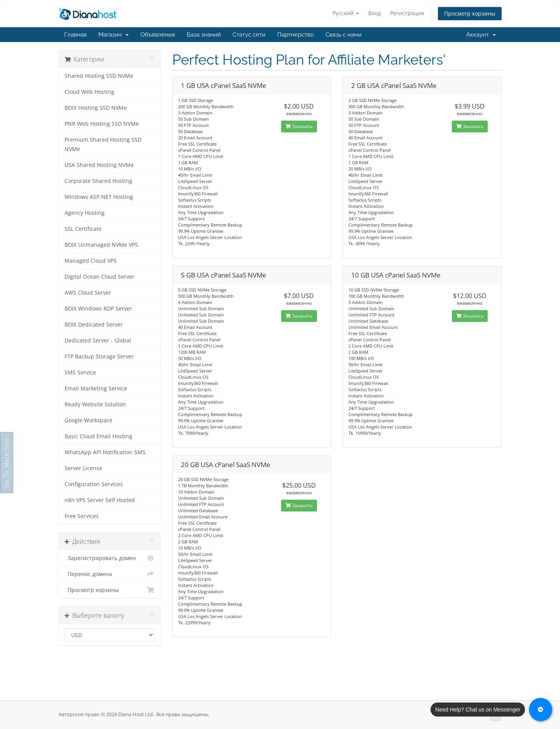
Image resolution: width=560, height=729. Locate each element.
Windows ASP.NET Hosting (99, 197)
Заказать (299, 126)
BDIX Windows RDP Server (98, 309)
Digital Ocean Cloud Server (100, 277)
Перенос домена (109, 574)
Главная (75, 35)
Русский (346, 13)
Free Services (82, 516)
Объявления (158, 35)
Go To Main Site (7, 463)
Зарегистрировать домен (109, 558)
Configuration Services (94, 484)
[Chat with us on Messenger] (541, 710)
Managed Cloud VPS (91, 261)
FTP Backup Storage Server (99, 357)
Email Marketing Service (96, 388)
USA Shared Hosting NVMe (99, 165)
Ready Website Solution (95, 404)
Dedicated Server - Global (98, 341)
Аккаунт (481, 35)
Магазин (114, 35)
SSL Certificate (83, 229)
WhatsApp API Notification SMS (105, 452)
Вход (374, 13)
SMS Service (80, 372)
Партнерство (296, 35)
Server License (83, 468)
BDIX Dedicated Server (94, 325)
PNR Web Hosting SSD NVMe (102, 124)
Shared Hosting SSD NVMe (99, 76)
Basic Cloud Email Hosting (98, 436)
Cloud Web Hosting (89, 92)
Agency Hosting (85, 213)
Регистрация (407, 13)
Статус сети (249, 35)
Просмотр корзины (470, 13)
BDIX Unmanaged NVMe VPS (101, 245)
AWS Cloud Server (88, 293)
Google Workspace (88, 420)
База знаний (204, 35)
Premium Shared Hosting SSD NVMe (103, 144)
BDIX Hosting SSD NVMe (96, 108)
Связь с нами (344, 35)
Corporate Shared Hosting (98, 181)
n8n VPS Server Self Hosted (100, 500)
